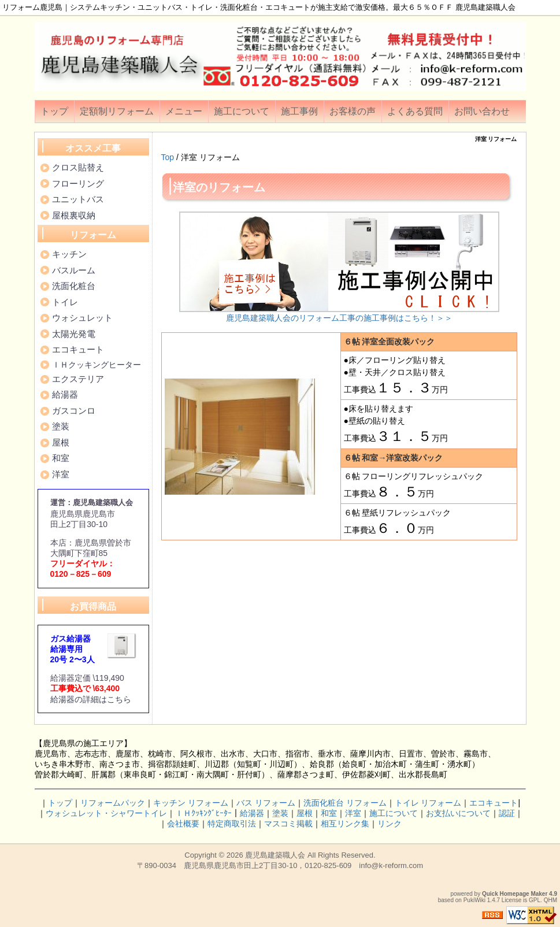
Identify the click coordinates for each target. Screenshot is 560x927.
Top (168, 157)
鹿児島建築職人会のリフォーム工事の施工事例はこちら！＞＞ (339, 318)
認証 (507, 813)
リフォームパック (113, 803)
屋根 (61, 442)
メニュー (184, 111)
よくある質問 (415, 111)
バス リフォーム (266, 803)
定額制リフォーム (117, 111)
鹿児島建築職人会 (275, 855)
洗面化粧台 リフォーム (345, 803)
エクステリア (78, 379)
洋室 (61, 474)
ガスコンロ (74, 411)
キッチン (69, 254)
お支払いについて (458, 813)
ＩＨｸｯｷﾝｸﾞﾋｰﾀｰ (203, 813)
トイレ (65, 302)
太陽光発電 (74, 334)
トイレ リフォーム (428, 803)
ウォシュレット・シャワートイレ (106, 813)
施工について (242, 111)
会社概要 (183, 824)
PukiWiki (474, 900)
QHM (550, 900)
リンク (390, 824)
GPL (535, 900)
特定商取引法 (232, 824)
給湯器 (65, 394)
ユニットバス (78, 199)
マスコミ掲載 (288, 824)
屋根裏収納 (74, 215)
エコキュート (78, 349)
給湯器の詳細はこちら (91, 699)
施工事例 (299, 111)
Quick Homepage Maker (515, 894)
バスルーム (74, 270)
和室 (61, 458)
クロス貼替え (78, 167)
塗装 (61, 426)
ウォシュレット (82, 318)
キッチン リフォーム (191, 803)
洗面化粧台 (74, 286)
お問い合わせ (482, 111)
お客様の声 (353, 111)
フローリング (78, 183)
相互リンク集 (345, 824)
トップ (54, 111)
